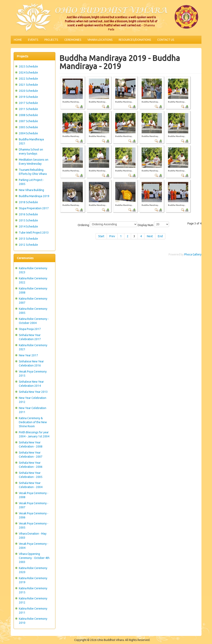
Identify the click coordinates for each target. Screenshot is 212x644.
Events (33, 40)
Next (150, 236)
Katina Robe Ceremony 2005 (33, 311)
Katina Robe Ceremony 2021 (33, 347)
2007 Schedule (28, 121)
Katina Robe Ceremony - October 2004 (34, 321)
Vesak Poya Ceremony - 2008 (34, 495)
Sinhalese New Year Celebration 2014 (31, 384)
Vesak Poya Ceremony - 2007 (34, 505)
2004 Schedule (28, 133)
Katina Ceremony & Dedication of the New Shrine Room (33, 422)
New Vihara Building (31, 190)
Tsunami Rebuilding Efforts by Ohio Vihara (33, 172)
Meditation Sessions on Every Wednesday (34, 162)
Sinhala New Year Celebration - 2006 (31, 465)
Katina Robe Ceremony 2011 (33, 611)
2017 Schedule (28, 103)
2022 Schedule (28, 79)
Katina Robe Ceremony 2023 (33, 270)
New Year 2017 (28, 355)
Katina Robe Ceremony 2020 (33, 570)
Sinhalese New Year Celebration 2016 (31, 363)
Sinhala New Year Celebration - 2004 (31, 485)
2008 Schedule (28, 115)
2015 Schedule (28, 220)
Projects (51, 40)
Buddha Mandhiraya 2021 (31, 141)
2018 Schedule (28, 202)
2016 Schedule (28, 214)
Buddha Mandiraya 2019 (34, 196)
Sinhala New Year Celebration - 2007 (31, 455)
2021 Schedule (28, 85)
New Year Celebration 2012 (33, 400)
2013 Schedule (28, 239)
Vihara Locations (100, 40)
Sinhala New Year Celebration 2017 (30, 337)
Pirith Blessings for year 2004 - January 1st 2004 (34, 434)
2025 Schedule (28, 66)
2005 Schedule (28, 127)
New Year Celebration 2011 (33, 410)
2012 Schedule (28, 245)
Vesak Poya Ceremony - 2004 (34, 546)
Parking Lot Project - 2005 (31, 182)
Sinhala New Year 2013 (33, 392)
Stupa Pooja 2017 (30, 329)
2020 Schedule (28, 91)
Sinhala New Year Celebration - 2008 (31, 444)
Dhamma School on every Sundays (31, 152)
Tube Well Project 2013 (34, 233)
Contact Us (166, 40)
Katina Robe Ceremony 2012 (33, 600)
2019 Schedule (28, 97)
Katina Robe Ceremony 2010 (33, 621)
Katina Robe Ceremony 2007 (33, 301)
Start (101, 236)
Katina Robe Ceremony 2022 (33, 280)
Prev (112, 236)
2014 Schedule (28, 226)
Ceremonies (73, 40)
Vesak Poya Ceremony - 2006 (34, 515)
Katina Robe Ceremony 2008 (33, 290)
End (160, 236)
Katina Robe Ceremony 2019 (33, 580)
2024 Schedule (28, 73)
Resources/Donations (135, 40)
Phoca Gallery (193, 254)
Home (18, 40)
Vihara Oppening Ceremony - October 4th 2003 (34, 558)
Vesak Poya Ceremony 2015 (33, 374)
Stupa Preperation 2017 (34, 208)
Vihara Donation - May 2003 (33, 536)
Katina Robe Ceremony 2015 (33, 590)
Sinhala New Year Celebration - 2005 (31, 475)
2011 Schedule (28, 109)
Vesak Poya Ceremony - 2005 (34, 525)
